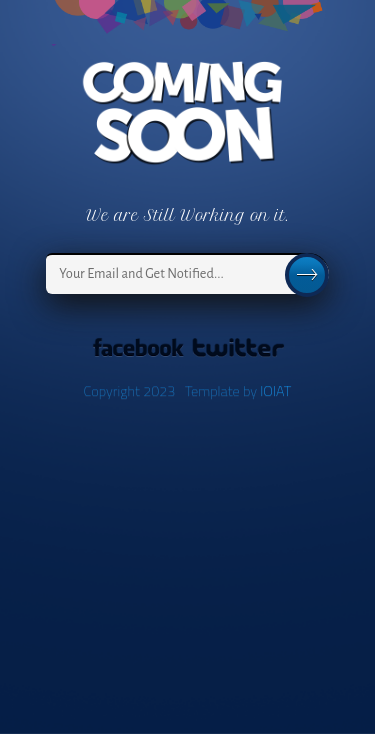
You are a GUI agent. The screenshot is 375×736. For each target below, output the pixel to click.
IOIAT (275, 391)
